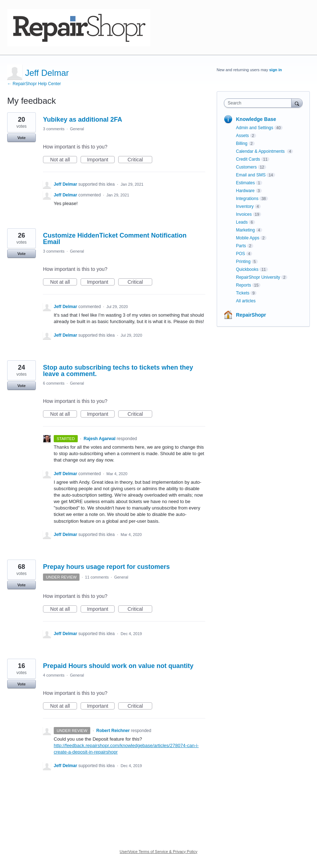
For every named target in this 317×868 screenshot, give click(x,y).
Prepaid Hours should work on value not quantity (118, 666)
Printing (243, 262)
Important (101, 160)
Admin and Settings (255, 128)
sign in (275, 70)
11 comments (97, 577)
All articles (246, 301)
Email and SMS (251, 175)
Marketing (246, 230)
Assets (242, 136)
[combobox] (259, 103)
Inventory (245, 206)
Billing (242, 143)
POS (241, 254)
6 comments (54, 383)
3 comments (54, 129)
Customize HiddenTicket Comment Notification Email (115, 239)
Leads (242, 222)
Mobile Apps (248, 238)
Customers (246, 167)
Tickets (243, 293)
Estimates (246, 183)
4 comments (54, 675)
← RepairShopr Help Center (34, 84)
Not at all (64, 160)
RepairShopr (251, 315)
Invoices (244, 214)
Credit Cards (248, 159)
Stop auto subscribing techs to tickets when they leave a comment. (118, 371)
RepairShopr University (258, 277)
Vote (21, 138)
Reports (244, 285)
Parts (241, 246)
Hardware (245, 191)
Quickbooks (247, 269)
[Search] (297, 103)
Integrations (247, 199)
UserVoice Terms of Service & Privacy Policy (158, 852)
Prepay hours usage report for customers (106, 567)
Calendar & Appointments (261, 151)
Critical (140, 160)
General (77, 129)
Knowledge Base (256, 119)
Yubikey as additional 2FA (83, 120)
